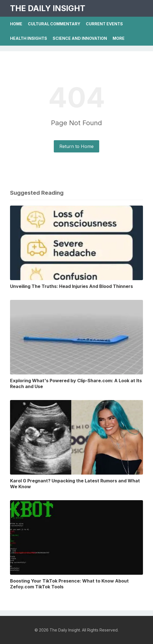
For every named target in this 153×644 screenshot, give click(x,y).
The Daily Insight (48, 8)
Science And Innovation (80, 38)
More (119, 38)
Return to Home (76, 146)
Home (16, 24)
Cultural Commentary (54, 24)
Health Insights (29, 38)
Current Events (104, 24)
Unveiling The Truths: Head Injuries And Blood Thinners (71, 286)
